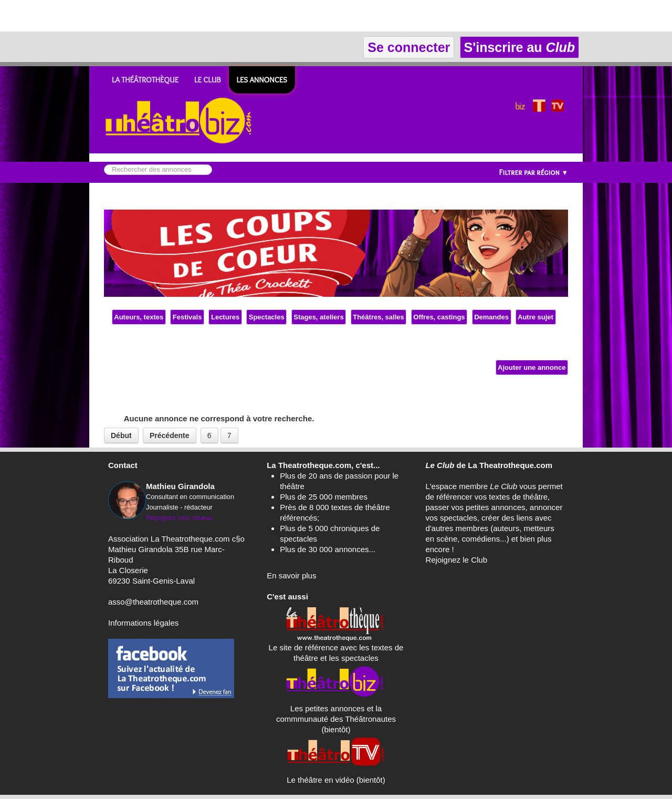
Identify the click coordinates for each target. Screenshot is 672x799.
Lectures (225, 317)
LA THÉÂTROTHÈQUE (145, 80)
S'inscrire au (519, 47)
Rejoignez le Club (456, 560)
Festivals (187, 317)
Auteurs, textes (139, 317)
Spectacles (266, 317)
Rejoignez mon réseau (180, 518)
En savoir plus (291, 575)
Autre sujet (536, 317)
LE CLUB (208, 80)
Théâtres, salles (379, 317)
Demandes (492, 317)
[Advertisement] (123, 16)
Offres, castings (439, 317)
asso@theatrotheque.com (153, 602)
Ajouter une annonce (532, 367)
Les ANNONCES (262, 80)
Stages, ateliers (319, 317)
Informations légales (143, 623)
